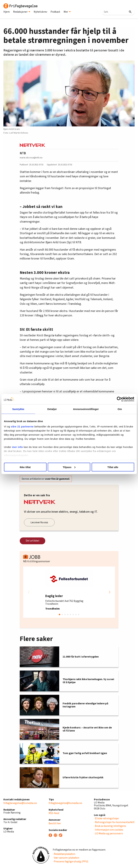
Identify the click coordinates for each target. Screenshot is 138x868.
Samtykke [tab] (18, 409)
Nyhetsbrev (40, 12)
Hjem (7, 12)
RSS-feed (54, 813)
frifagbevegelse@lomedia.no (20, 803)
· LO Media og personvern (108, 833)
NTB (23, 153)
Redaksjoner (22, 12)
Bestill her (55, 823)
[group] (69, 592)
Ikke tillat (25, 467)
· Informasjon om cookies (109, 830)
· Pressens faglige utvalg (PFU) (70, 862)
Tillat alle (113, 467)
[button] (110, 592)
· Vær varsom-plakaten (66, 858)
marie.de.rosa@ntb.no (31, 158)
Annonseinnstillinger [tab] (86, 409)
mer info (17, 447)
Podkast (55, 12)
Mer (67, 12)
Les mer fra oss (39, 522)
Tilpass (69, 467)
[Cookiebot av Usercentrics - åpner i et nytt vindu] (119, 399)
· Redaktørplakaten (64, 854)
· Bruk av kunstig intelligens (110, 826)
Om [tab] (120, 409)
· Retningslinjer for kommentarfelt (114, 822)
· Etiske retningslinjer (106, 818)
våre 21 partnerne (22, 426)
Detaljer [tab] (52, 409)
